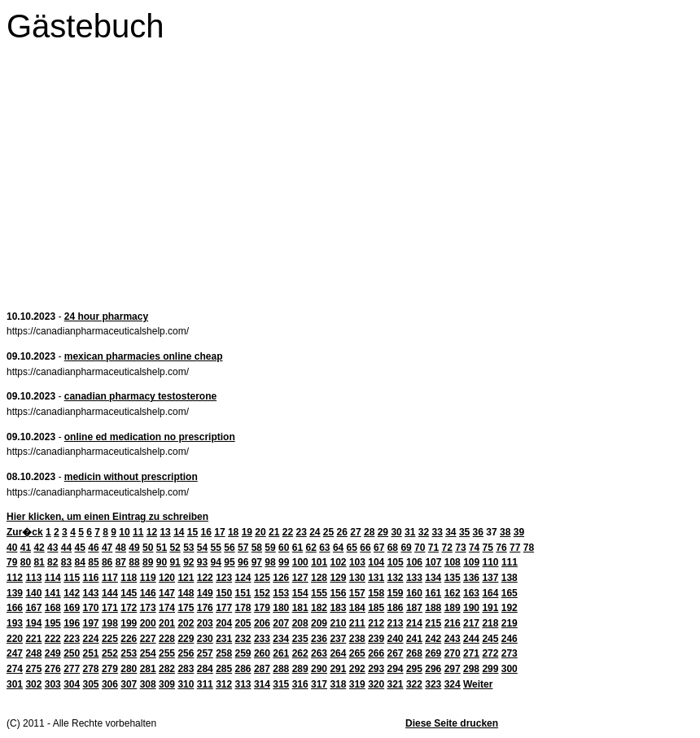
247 (15, 653)
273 (510, 653)
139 (15, 593)
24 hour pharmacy (106, 317)
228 (167, 639)
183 (338, 608)
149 (205, 593)
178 (243, 608)
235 (300, 639)
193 (15, 623)
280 (129, 669)
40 (12, 548)
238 (357, 639)
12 (152, 532)
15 (192, 532)
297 (453, 669)
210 (338, 623)
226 (129, 639)
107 (433, 562)
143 (91, 593)
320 (376, 684)
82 (52, 562)
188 (433, 608)
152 (262, 593)
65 (352, 548)
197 (91, 623)
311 (205, 684)
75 (488, 548)
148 (186, 593)
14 (179, 532)
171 (110, 608)
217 (471, 623)
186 (396, 608)
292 (357, 669)
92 (188, 562)
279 (110, 669)
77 (515, 548)
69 (406, 548)
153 (281, 593)
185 (376, 608)
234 (281, 639)
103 (357, 562)
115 (72, 578)
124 (243, 578)
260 (262, 653)
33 (437, 532)
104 (376, 562)
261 (281, 653)
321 (396, 684)
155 (319, 593)
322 (414, 684)
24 (315, 532)
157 (357, 593)
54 (202, 548)
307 (129, 684)
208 (300, 623)
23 (301, 532)
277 (72, 669)
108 (453, 562)
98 (270, 562)
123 (224, 578)
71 (433, 548)
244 (471, 639)
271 (471, 653)
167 (33, 608)
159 (396, 593)
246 (510, 639)
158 (376, 593)
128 (319, 578)
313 (243, 684)
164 (490, 593)
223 (72, 639)
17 (219, 532)
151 (243, 593)
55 (216, 548)
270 (453, 653)
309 (167, 684)
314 (262, 684)
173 (148, 608)
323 (433, 684)
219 (510, 623)
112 (15, 578)
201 (167, 623)
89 (148, 562)
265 (357, 653)
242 (433, 639)
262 (300, 653)
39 (519, 532)
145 (129, 593)
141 (53, 593)
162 (453, 593)
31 (410, 532)
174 (167, 608)
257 (205, 653)
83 (66, 562)
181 (300, 608)
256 (186, 653)
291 (338, 669)
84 (80, 562)
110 (491, 562)
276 (53, 669)
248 (33, 653)
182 (319, 608)
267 (396, 653)
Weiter (478, 684)
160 (414, 593)
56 (229, 548)
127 (300, 578)
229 (186, 639)
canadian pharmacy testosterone (140, 396)
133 (414, 578)
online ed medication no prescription (150, 437)
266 (376, 653)
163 (471, 593)
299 (490, 669)
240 (396, 639)
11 (138, 532)
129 (338, 578)
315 (281, 684)
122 (205, 578)
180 (281, 608)
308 (148, 684)
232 (243, 639)
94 (216, 562)
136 (471, 578)
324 (453, 684)
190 (471, 608)
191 (490, 608)
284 (205, 669)
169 (72, 608)
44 (66, 548)
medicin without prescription (131, 477)
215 (433, 623)
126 (281, 578)
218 (490, 623)
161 (433, 593)
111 (510, 562)
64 (338, 548)
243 (453, 639)
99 (284, 562)
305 (91, 684)
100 (300, 562)
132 (396, 578)
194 (33, 623)
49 (134, 548)
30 (396, 532)
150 (224, 593)
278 (91, 669)
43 (52, 548)
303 (53, 684)
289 (300, 669)
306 (110, 684)
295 (414, 669)
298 (471, 669)
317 (319, 684)
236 (319, 639)
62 (311, 548)
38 (505, 532)
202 (186, 623)
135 (453, 578)
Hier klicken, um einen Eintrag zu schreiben (107, 517)
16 (206, 532)
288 (281, 669)
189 (453, 608)
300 (510, 669)
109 (471, 562)
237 (338, 639)
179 (262, 608)
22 (288, 532)
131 (376, 578)
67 (379, 548)
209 (319, 623)
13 (165, 532)
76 (501, 548)
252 (110, 653)
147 (167, 593)
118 (129, 578)
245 (490, 639)
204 (224, 623)
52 (175, 548)
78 (529, 548)
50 (148, 548)
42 (39, 548)
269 (433, 653)
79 (12, 562)
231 (224, 639)
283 (186, 669)
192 (510, 608)
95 (229, 562)
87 (121, 562)
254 (148, 653)
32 (424, 532)
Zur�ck (25, 532)
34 (451, 532)
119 (148, 578)
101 (319, 562)
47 (107, 548)
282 (167, 669)
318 (338, 684)
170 (91, 608)
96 (243, 562)
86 (107, 562)
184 (357, 608)
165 (510, 593)
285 (224, 669)
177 (224, 608)
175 (186, 608)
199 (129, 623)
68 (393, 548)
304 (72, 684)
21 (274, 532)
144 (110, 593)
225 (110, 639)
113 (33, 578)
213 (396, 623)
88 (134, 562)
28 (369, 532)
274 (15, 669)
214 (414, 623)
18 (233, 532)
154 (300, 593)
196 (72, 623)
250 (72, 653)
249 (53, 653)
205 (243, 623)
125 (262, 578)
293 (376, 669)
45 (80, 548)
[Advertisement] (271, 181)
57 (243, 548)
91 (175, 562)
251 (91, 653)
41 (26, 548)
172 (129, 608)
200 (148, 623)
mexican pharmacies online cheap (144, 356)
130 (357, 578)
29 (383, 532)
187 (414, 608)
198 (110, 623)
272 (490, 653)
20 (260, 532)
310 (186, 684)
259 (243, 653)
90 (162, 562)
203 (205, 623)
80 (26, 562)
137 (490, 578)
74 (474, 548)
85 (93, 562)
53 (188, 548)
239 (376, 639)
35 (464, 532)
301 (15, 684)
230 (205, 639)
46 (93, 548)
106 (414, 562)
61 (297, 548)
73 (460, 548)
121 (186, 578)
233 (262, 639)
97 (257, 562)
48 (121, 548)
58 (257, 548)
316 (300, 684)
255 (167, 653)
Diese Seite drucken (452, 723)
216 (453, 623)
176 (205, 608)
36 (478, 532)
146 (148, 593)
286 (243, 669)
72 (447, 548)
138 (510, 578)
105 (396, 562)
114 (53, 578)
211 (357, 623)
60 (284, 548)
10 (124, 532)
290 (319, 669)
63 (324, 548)
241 (414, 639)
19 (247, 532)
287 (262, 669)
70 (420, 548)
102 (339, 562)
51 (162, 548)
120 (167, 578)
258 (224, 653)
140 (33, 593)
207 (281, 623)
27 (355, 532)
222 (53, 639)
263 (319, 653)
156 (338, 593)
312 (224, 684)
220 (15, 639)
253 (129, 653)
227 (148, 639)
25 (328, 532)
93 (202, 562)
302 (33, 684)
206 (262, 623)
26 (342, 532)
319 (357, 684)
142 (72, 593)
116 (91, 578)
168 (53, 608)
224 (91, 639)
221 (33, 639)
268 (414, 653)
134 (433, 578)
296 (433, 669)
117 (110, 578)
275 (33, 669)
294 (396, 669)
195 (53, 623)
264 (338, 653)
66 (365, 548)
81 (39, 562)
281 (148, 669)
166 (15, 608)
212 (376, 623)
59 (270, 548)
